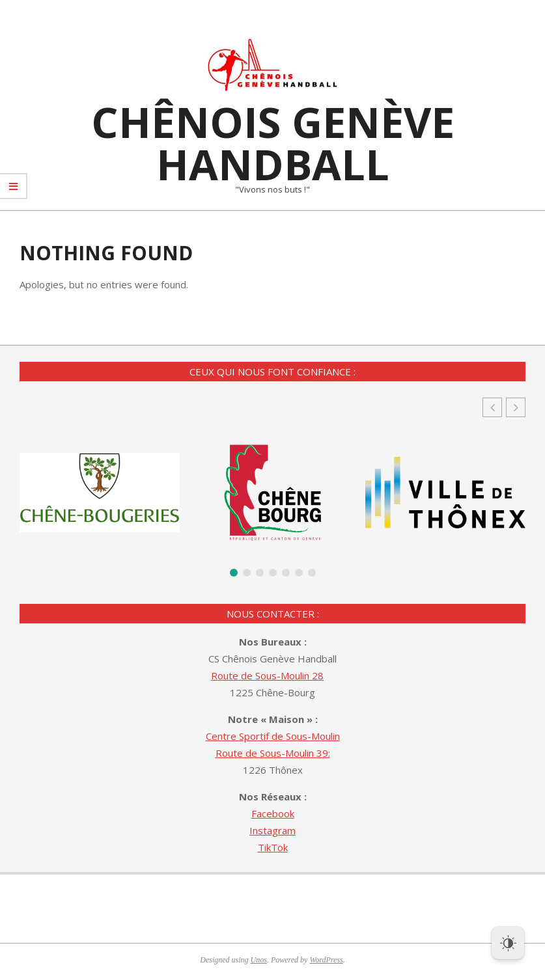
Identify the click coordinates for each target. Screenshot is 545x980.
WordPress (326, 960)
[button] (516, 407)
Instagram (272, 830)
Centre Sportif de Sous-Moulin (273, 736)
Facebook (273, 813)
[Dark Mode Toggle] (508, 943)
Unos (259, 960)
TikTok (273, 847)
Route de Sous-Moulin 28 (267, 675)
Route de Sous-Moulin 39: (273, 753)
